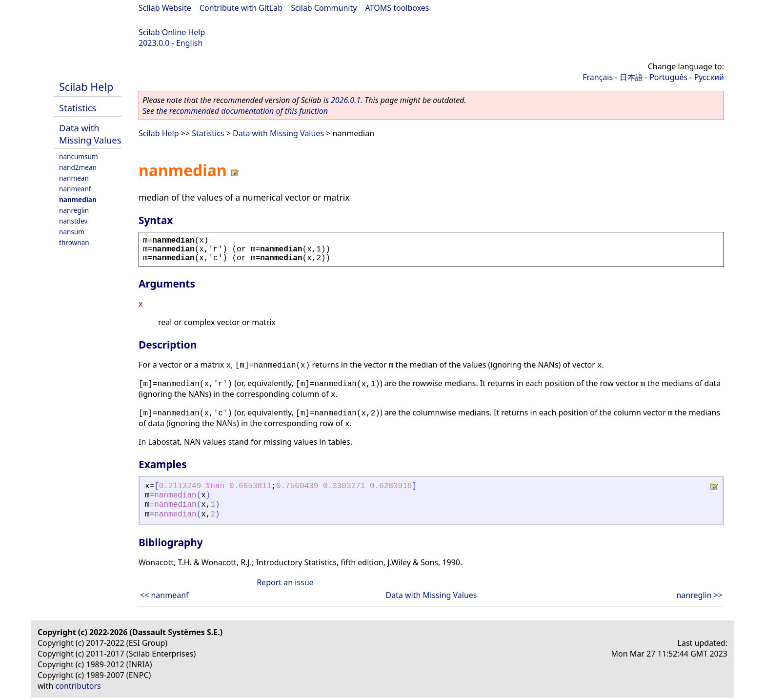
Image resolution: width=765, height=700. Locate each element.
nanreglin (74, 210)
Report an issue (285, 582)
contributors (78, 686)
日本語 (631, 77)
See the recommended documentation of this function (235, 111)
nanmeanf (75, 189)
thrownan (74, 242)
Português (668, 77)
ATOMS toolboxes (397, 8)
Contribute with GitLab (241, 8)
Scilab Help (86, 87)
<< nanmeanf (164, 595)
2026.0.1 (346, 100)
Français (598, 77)
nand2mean (78, 167)
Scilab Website (165, 8)
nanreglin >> (699, 595)
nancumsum (79, 156)
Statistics (78, 108)
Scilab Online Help (172, 32)
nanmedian (78, 199)
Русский (709, 77)
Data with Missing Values (90, 134)
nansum (72, 232)
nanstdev (73, 221)
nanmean (74, 178)
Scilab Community (324, 8)
